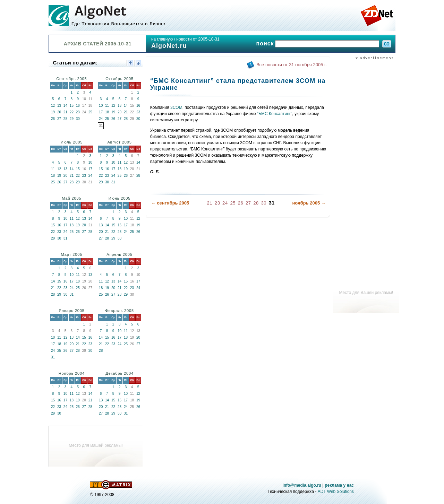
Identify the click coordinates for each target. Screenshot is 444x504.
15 (72, 106)
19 (53, 112)
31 (113, 182)
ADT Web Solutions (336, 492)
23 (78, 112)
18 (107, 112)
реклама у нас (339, 485)
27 (59, 119)
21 (65, 112)
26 (53, 119)
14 (65, 106)
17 (101, 112)
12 (53, 106)
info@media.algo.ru (302, 485)
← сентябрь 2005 (170, 203)
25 (90, 112)
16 (78, 106)
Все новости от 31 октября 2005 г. (292, 65)
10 (101, 106)
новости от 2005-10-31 (198, 39)
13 (59, 106)
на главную (162, 39)
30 (78, 119)
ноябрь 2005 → (309, 203)
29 (72, 119)
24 (101, 119)
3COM (176, 107)
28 (65, 119)
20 (59, 112)
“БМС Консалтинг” (275, 114)
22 (72, 112)
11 (107, 106)
